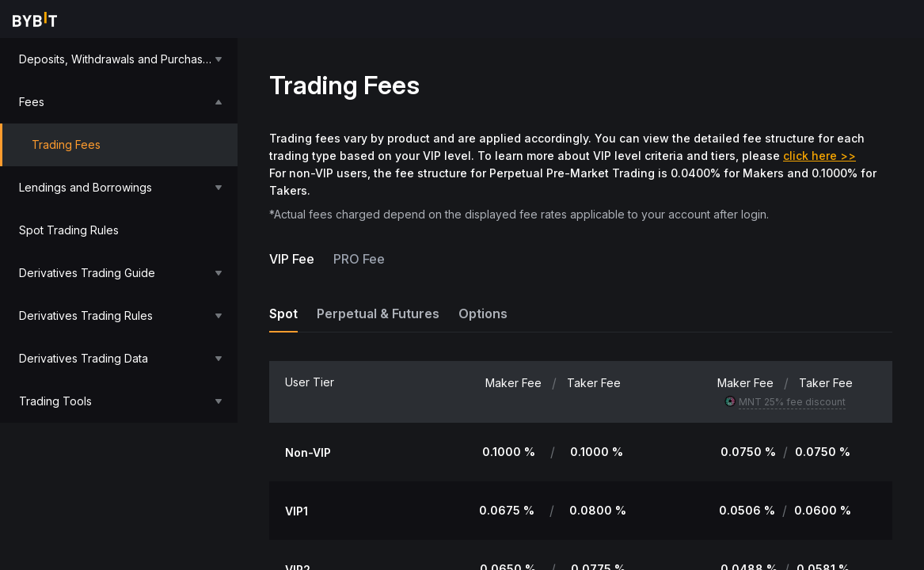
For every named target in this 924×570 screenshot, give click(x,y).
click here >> (819, 156)
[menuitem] (119, 59)
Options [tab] (483, 313)
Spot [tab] (283, 313)
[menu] (119, 230)
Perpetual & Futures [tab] (378, 313)
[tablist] (581, 313)
